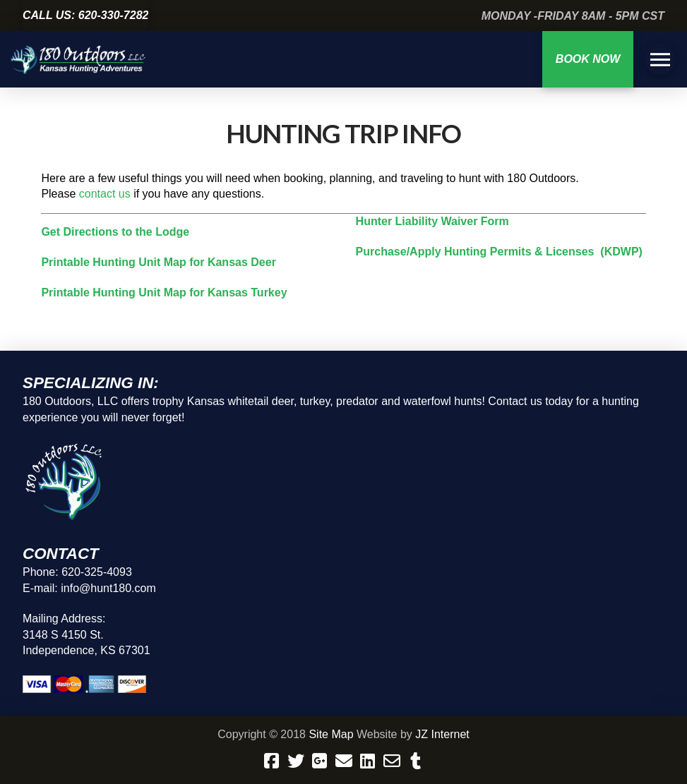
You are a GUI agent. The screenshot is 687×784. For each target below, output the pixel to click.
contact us (105, 194)
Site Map (331, 734)
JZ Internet (442, 734)
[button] (660, 59)
